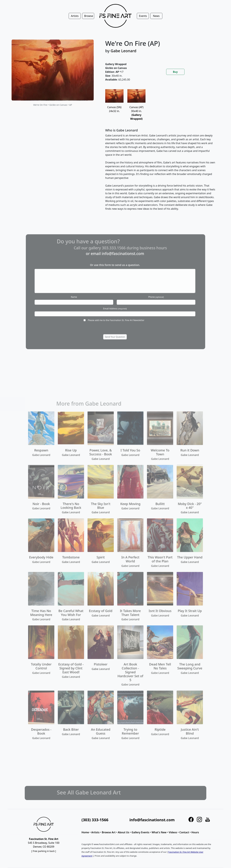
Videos (173, 832)
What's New (159, 832)
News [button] (156, 16)
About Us (123, 832)
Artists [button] (75, 16)
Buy (175, 72)
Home (85, 832)
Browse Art (109, 832)
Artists (95, 832)
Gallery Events (140, 832)
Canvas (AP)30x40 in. (137, 108)
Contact (184, 832)
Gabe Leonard (123, 51)
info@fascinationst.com (152, 820)
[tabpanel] (160, 152)
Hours (195, 832)
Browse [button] (89, 16)
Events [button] (143, 16)
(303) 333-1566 (95, 820)
